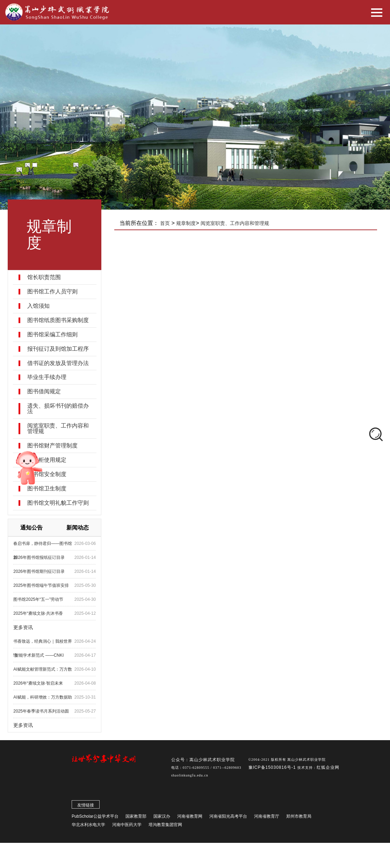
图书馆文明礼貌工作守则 (58, 503)
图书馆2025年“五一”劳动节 (38, 599)
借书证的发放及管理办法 (58, 363)
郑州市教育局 (299, 816)
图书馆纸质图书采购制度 (58, 320)
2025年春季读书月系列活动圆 (41, 711)
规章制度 (186, 223)
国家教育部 (136, 816)
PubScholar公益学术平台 (95, 816)
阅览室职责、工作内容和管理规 (58, 429)
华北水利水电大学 (88, 825)
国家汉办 (162, 816)
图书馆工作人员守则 (52, 292)
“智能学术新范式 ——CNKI (38, 655)
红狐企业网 (328, 767)
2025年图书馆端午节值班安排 (41, 585)
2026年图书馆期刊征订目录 (39, 571)
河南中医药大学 (127, 825)
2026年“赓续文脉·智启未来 (38, 683)
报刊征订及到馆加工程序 (58, 349)
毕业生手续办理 (47, 377)
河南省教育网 (190, 816)
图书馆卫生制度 (47, 489)
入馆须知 (38, 306)
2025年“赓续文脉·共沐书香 (38, 613)
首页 (165, 223)
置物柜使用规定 (47, 460)
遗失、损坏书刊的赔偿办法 (58, 409)
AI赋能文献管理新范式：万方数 (42, 669)
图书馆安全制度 (47, 474)
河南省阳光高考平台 (228, 816)
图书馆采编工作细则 (52, 335)
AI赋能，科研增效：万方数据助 (42, 697)
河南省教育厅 (267, 816)
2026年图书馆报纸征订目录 (39, 557)
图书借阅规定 (44, 392)
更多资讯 (23, 627)
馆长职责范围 (44, 277)
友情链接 (86, 805)
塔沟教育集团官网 (165, 825)
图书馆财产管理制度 (52, 446)
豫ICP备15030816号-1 (273, 767)
